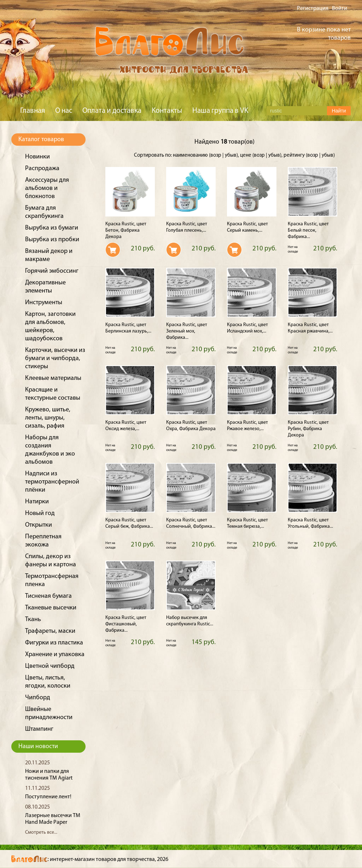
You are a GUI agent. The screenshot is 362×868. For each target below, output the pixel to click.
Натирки (37, 502)
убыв (231, 155)
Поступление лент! (48, 797)
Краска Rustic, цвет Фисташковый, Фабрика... (126, 624)
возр (216, 155)
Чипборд (38, 698)
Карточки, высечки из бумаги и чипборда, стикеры (55, 358)
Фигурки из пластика (54, 643)
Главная (33, 111)
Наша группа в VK (220, 111)
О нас (64, 111)
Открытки (39, 525)
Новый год (40, 513)
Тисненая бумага (48, 596)
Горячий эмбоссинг (52, 271)
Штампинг (39, 729)
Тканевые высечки (51, 608)
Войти (340, 8)
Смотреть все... (41, 832)
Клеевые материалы (53, 378)
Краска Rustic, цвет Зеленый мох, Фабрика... (187, 331)
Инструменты (44, 303)
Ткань (33, 620)
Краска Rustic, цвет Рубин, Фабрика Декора (308, 429)
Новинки (37, 157)
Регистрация (313, 8)
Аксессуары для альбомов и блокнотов (47, 188)
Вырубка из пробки (52, 240)
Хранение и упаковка (55, 655)
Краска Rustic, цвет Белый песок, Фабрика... (308, 230)
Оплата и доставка (112, 111)
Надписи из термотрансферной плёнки (52, 482)
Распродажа (42, 169)
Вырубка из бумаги (52, 228)
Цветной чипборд (50, 666)
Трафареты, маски (50, 631)
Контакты (167, 111)
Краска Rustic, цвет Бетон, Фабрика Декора (126, 230)
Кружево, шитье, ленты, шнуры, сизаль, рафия (48, 418)
